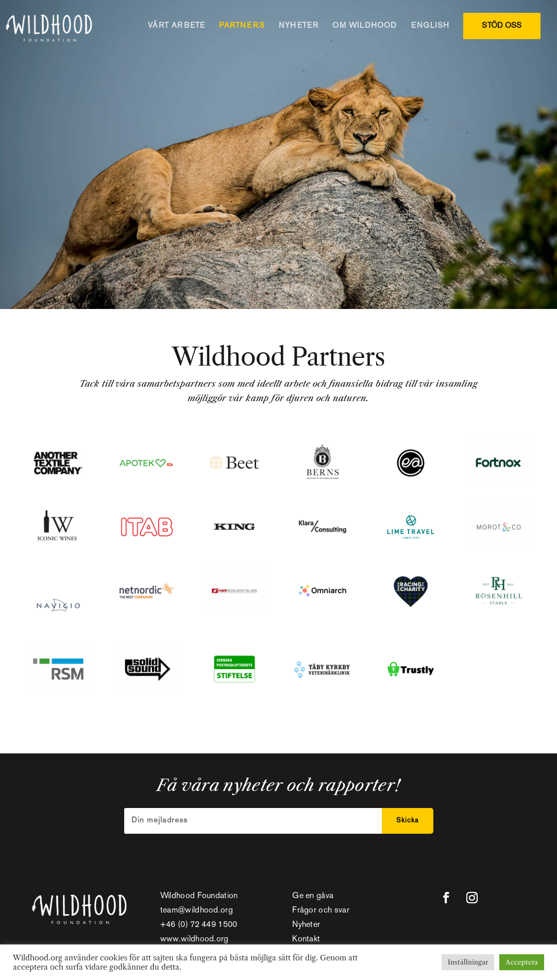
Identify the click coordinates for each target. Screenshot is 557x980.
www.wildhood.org (195, 940)
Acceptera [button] (522, 962)
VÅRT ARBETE (176, 26)
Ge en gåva (313, 896)
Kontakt (306, 940)
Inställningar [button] (468, 962)
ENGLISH (430, 26)
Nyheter (306, 925)
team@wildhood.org (197, 911)
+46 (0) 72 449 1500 (199, 925)
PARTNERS (242, 26)
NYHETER (299, 26)
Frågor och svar (321, 911)
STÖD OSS (502, 26)
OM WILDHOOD (365, 26)
